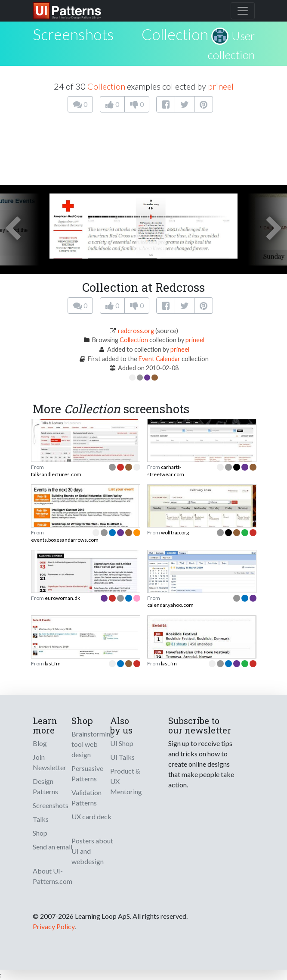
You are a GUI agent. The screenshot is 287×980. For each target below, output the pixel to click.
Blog (40, 743)
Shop (40, 833)
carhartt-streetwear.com (166, 470)
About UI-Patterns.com (52, 876)
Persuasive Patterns (87, 773)
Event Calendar (159, 359)
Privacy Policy (54, 926)
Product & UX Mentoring (126, 781)
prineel (221, 86)
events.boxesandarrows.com (65, 540)
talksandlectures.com (56, 474)
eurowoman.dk (62, 598)
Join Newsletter (49, 762)
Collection (175, 34)
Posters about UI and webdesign (92, 851)
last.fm (53, 663)
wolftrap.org (175, 532)
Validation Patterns (86, 797)
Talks (41, 819)
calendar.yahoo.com (170, 605)
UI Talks (122, 757)
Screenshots (51, 805)
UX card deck (91, 816)
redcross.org (136, 331)
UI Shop (122, 743)
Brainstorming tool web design (93, 744)
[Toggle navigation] (243, 11)
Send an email (52, 847)
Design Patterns (45, 786)
